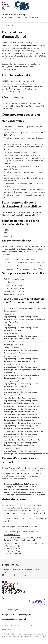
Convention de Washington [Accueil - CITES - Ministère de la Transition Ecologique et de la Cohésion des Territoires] (15, 14)
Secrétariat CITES (5, 571)
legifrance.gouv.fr (25, 615)
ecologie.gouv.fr (8, 615)
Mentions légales (36, 626)
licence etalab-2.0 (38, 636)
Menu (45, 3)
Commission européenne (28, 571)
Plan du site (5, 626)
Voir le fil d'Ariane (7, 25)
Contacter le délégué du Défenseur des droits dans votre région (23, 539)
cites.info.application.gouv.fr (13, 619)
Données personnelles (9, 629)
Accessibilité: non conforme (20, 626)
